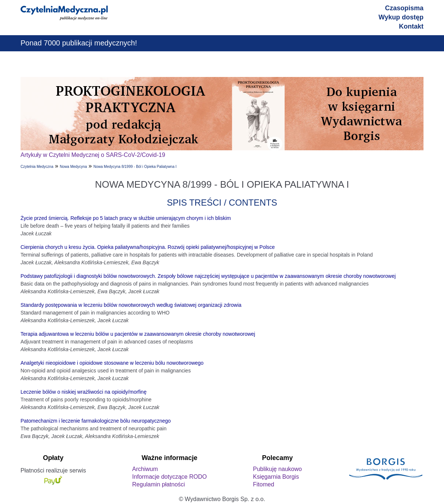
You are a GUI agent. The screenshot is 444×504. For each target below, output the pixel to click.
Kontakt (411, 26)
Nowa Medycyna (73, 167)
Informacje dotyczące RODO (170, 477)
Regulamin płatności (159, 484)
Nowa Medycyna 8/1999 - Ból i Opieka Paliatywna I (135, 167)
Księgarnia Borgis (276, 477)
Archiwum (145, 469)
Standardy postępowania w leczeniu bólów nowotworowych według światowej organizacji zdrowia (131, 305)
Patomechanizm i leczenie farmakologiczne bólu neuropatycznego (96, 421)
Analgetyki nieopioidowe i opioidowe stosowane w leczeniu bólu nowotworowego (112, 363)
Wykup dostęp (401, 17)
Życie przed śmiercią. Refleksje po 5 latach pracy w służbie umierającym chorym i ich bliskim (126, 218)
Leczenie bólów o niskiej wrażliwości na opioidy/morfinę (84, 392)
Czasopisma (404, 8)
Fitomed (263, 484)
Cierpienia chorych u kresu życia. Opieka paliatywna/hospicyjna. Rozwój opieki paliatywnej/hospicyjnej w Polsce (148, 247)
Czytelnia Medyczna (37, 167)
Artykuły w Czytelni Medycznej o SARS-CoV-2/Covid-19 (93, 155)
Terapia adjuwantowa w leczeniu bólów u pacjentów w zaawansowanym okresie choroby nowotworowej (138, 334)
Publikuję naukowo (277, 469)
